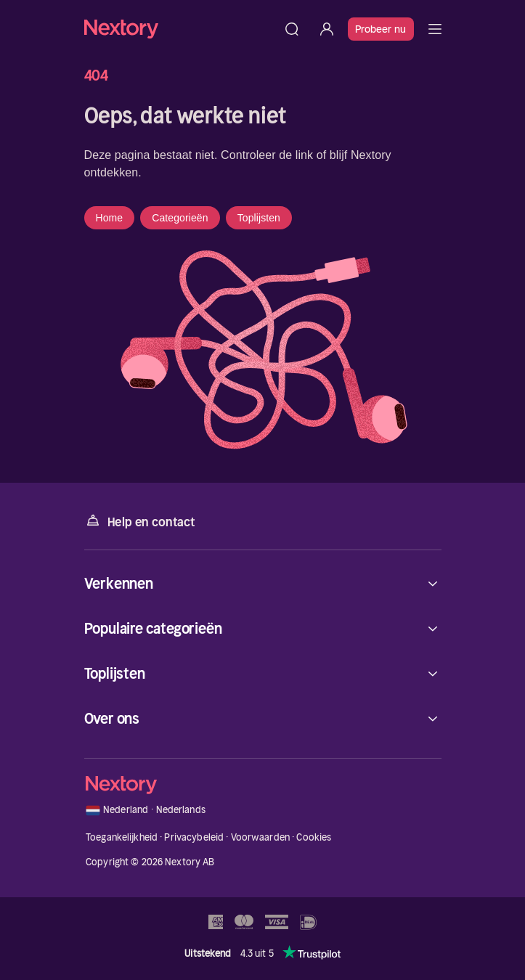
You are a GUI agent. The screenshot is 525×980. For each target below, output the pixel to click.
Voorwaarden (260, 837)
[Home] (179, 29)
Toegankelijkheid (122, 837)
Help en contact (140, 521)
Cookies (314, 837)
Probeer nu (381, 29)
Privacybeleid (194, 837)
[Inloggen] (327, 29)
